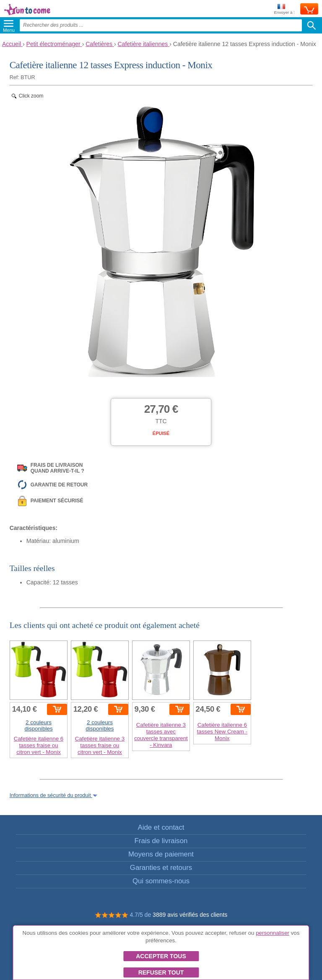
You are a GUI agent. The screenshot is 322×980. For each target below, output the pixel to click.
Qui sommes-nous (161, 881)
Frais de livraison (161, 841)
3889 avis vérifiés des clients (190, 915)
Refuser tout (161, 972)
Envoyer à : (284, 9)
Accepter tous (161, 956)
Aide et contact (161, 827)
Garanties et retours (161, 868)
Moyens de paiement (161, 854)
